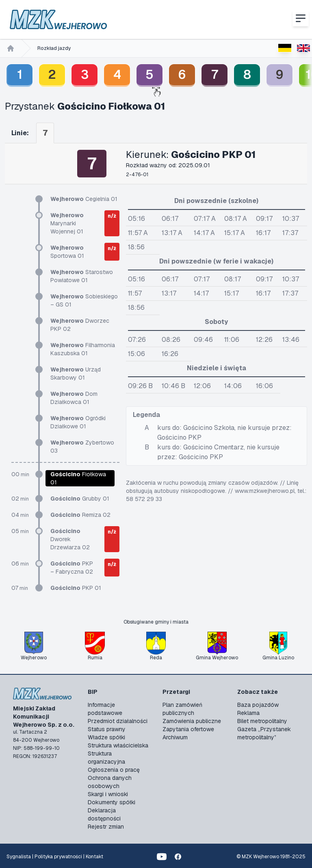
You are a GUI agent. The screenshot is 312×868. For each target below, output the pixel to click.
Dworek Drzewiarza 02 (70, 539)
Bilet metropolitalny (262, 721)
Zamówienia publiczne (192, 721)
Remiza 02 (80, 515)
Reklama (248, 713)
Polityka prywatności (58, 857)
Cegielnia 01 (84, 199)
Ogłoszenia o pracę (114, 770)
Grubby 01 (80, 499)
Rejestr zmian (106, 827)
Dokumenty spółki (112, 802)
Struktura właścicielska (118, 745)
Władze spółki (106, 737)
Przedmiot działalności (118, 721)
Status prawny (107, 729)
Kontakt (94, 857)
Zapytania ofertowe (188, 729)
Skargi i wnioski (108, 794)
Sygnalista (19, 857)
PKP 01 (76, 588)
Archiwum (175, 737)
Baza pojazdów (258, 705)
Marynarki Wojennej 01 (67, 223)
